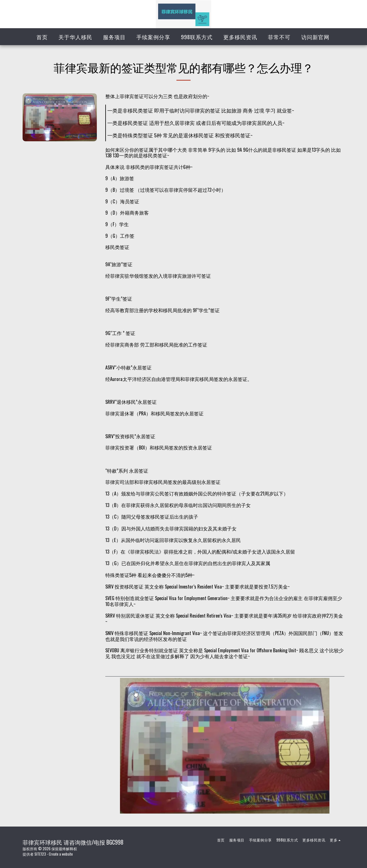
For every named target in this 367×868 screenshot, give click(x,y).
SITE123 (40, 854)
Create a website (61, 854)
